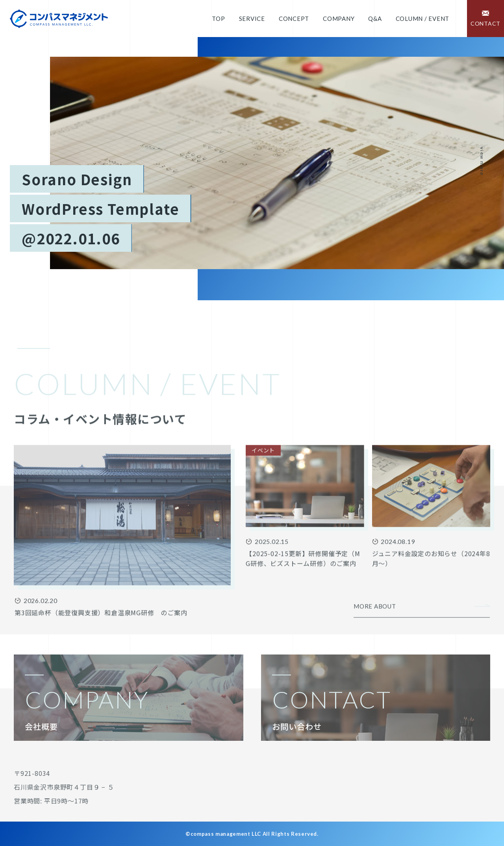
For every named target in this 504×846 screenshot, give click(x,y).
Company (339, 19)
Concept (294, 19)
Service (252, 19)
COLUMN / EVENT (423, 19)
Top (218, 19)
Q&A (375, 19)
